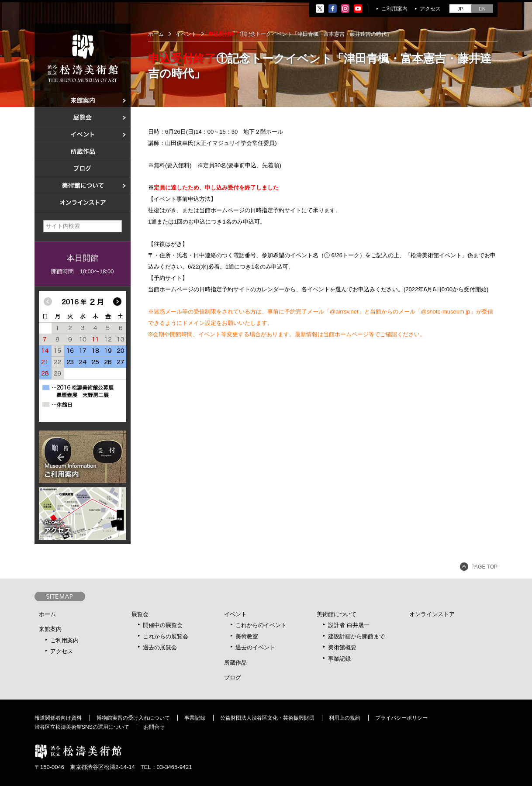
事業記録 (339, 659)
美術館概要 (342, 647)
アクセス (430, 9)
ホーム (156, 34)
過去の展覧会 (160, 647)
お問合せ (154, 727)
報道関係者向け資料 (58, 718)
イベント (235, 614)
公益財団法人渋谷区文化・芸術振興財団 (267, 718)
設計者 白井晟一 (349, 625)
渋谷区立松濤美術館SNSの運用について (82, 727)
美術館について (337, 614)
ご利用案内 (394, 9)
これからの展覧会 (166, 636)
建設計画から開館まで (356, 636)
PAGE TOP (484, 567)
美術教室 (247, 636)
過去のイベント (255, 647)
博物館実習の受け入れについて (133, 718)
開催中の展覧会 (163, 625)
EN (482, 9)
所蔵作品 (235, 663)
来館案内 (50, 629)
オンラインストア (432, 614)
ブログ (233, 677)
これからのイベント (261, 625)
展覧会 (140, 614)
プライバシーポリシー (401, 718)
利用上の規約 (345, 718)
